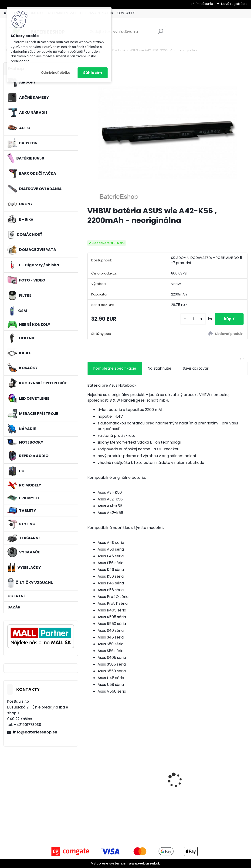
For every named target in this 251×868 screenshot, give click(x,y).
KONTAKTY (126, 13)
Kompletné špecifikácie (115, 368)
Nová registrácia (234, 4)
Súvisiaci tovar (196, 368)
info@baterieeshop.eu (35, 732)
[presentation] (90, 772)
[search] (161, 33)
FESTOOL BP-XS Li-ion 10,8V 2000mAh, (110, 777)
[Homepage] (5, 13)
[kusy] (193, 319)
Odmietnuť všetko (56, 73)
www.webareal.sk (144, 863)
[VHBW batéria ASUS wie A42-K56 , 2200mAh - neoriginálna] (167, 132)
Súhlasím (93, 73)
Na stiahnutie (159, 368)
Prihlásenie (204, 4)
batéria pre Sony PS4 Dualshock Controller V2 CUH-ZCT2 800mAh (167, 777)
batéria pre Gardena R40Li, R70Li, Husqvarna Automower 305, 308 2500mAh (221, 779)
